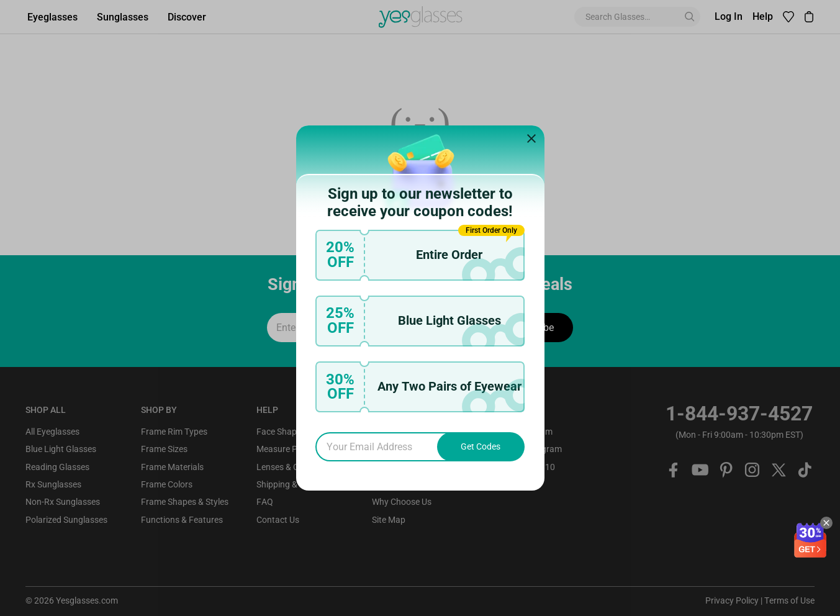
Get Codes (481, 446)
